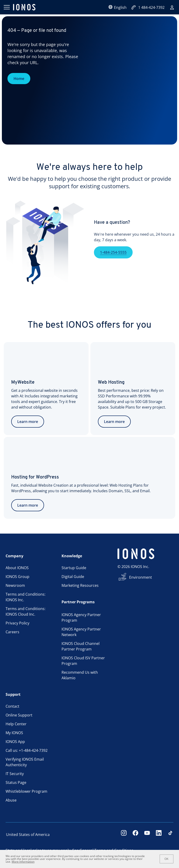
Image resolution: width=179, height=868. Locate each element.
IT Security (15, 774)
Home (19, 79)
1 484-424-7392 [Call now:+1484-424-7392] (148, 7)
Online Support (19, 715)
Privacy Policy (17, 623)
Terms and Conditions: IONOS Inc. (26, 597)
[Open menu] (7, 7)
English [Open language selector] (117, 7)
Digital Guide (73, 577)
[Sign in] (172, 7)
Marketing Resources (80, 585)
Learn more (28, 422)
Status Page (16, 782)
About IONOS (17, 568)
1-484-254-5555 (113, 259)
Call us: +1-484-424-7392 (27, 750)
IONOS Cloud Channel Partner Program (81, 646)
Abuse (11, 800)
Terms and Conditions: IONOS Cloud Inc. (26, 611)
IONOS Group (17, 577)
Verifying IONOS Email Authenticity (25, 762)
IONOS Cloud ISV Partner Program (83, 661)
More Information (23, 862)
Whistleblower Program (26, 791)
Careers (12, 632)
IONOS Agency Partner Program (81, 617)
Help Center (16, 724)
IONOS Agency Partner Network (81, 632)
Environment (141, 577)
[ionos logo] (24, 7)
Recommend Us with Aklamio (80, 675)
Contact (12, 706)
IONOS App (15, 742)
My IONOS (14, 733)
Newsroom (15, 585)
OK (167, 859)
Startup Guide (74, 568)
